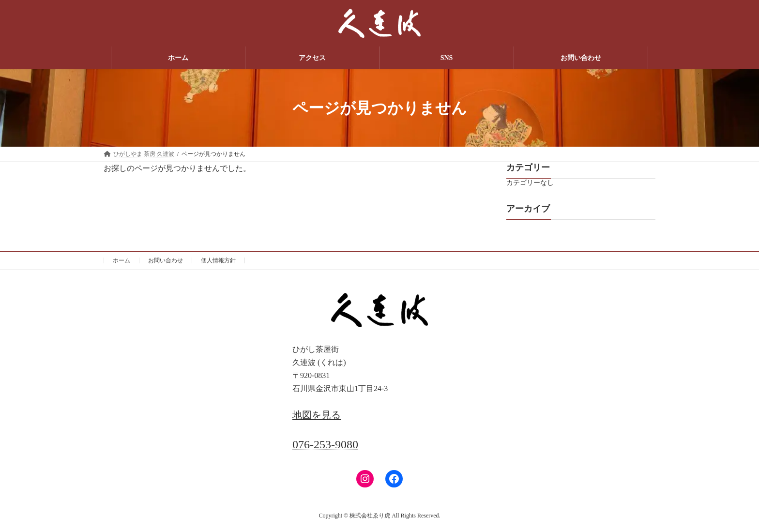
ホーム (121, 260)
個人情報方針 (218, 260)
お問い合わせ (166, 260)
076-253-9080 (325, 444)
